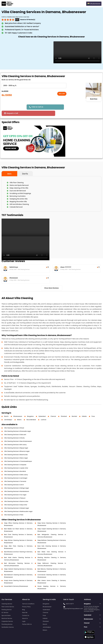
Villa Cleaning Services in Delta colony (16, 468)
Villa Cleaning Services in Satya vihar (16, 498)
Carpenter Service (7, 615)
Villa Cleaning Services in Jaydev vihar (16, 462)
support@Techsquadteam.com (73, 602)
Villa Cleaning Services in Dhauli (14, 422)
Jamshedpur (8, 413)
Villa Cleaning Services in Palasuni (15, 492)
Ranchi (6, 410)
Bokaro (19, 413)
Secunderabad (31, 413)
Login (24, 615)
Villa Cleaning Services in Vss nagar (15, 488)
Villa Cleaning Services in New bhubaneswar (18, 435)
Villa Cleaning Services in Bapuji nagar (16, 442)
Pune (93, 410)
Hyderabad (42, 410)
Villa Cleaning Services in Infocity (14, 432)
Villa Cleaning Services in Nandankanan (17, 485)
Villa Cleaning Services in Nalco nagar (16, 452)
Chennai (53, 410)
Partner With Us (27, 618)
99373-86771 (70, 597)
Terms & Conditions (28, 597)
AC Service (5, 606)
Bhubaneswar (18, 410)
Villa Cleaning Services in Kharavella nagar (18, 425)
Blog (24, 603)
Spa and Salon (6, 609)
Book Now (94, 99)
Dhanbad (64, 410)
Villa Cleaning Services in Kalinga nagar (17, 482)
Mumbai (74, 410)
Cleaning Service (7, 597)
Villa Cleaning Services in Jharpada (15, 458)
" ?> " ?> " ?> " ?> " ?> (34, 86)
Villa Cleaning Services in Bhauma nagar (17, 445)
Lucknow (44, 413)
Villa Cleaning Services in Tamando (15, 475)
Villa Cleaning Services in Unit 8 (14, 478)
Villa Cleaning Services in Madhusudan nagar (18, 505)
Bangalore (30, 410)
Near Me (25, 606)
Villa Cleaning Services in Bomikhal (15, 465)
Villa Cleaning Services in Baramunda (16, 448)
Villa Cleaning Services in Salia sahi (15, 428)
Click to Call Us (38, 107)
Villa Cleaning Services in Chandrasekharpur (18, 455)
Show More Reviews (51, 282)
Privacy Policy (26, 600)
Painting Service (7, 603)
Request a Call (70, 107)
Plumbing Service (7, 618)
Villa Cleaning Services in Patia (14, 509)
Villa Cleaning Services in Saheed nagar (17, 502)
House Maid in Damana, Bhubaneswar (16, 580)
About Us (25, 612)
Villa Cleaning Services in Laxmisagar (16, 472)
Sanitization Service (8, 621)
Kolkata (84, 410)
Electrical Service (7, 612)
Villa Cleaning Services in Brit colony (15, 438)
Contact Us (26, 609)
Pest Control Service (8, 600)
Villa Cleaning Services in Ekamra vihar (16, 495)
